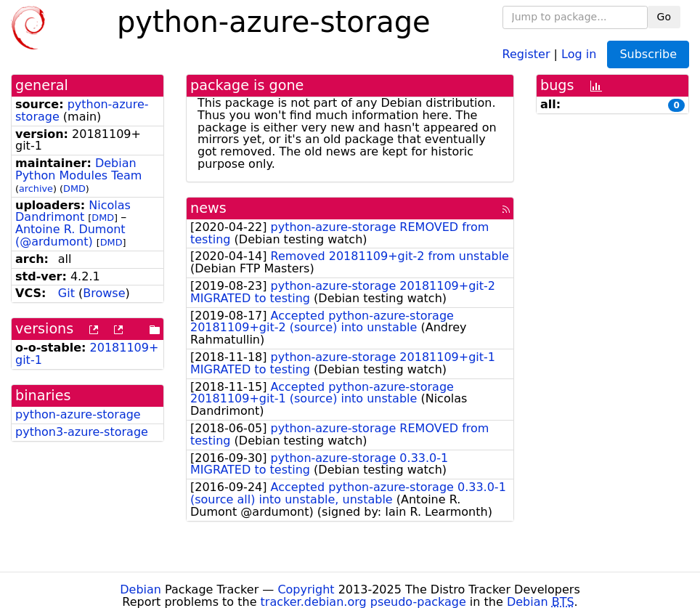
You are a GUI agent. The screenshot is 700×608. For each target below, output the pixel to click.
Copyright (306, 589)
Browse (104, 293)
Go (664, 17)
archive (36, 189)
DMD (74, 189)
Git (66, 293)
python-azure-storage (78, 414)
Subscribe (648, 54)
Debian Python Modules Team (78, 169)
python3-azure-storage (82, 432)
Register (526, 53)
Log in (579, 53)
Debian (141, 589)
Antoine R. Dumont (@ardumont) (70, 235)
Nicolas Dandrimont (73, 211)
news (208, 208)
